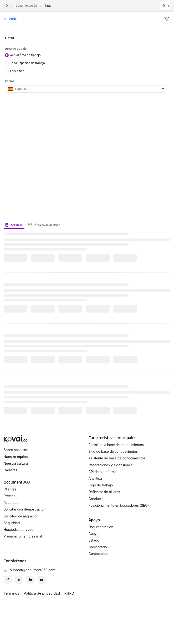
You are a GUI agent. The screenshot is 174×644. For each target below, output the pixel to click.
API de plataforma (102, 472)
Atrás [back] (10, 19)
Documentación (26, 6)
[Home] (6, 6)
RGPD (69, 593)
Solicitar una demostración (25, 509)
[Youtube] (42, 580)
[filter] (167, 19)
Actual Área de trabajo (25, 55)
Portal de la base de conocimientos (116, 445)
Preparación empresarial (23, 536)
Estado (94, 540)
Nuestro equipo (16, 457)
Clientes (10, 489)
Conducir (96, 499)
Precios (9, 496)
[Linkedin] (31, 580)
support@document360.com (33, 570)
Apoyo (93, 534)
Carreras (10, 470)
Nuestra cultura (16, 463)
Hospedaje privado (18, 530)
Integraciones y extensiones (110, 465)
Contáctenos (98, 554)
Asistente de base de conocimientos (117, 458)
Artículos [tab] (14, 225)
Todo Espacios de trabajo (27, 63)
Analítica (95, 478)
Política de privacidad (42, 593)
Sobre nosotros (16, 450)
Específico (17, 71)
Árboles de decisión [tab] (44, 225)
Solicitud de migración (21, 516)
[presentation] (15, 225)
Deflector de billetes (104, 492)
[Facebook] (8, 580)
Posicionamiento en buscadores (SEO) (119, 505)
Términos (11, 593)
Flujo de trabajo (101, 485)
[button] (165, 6)
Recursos (11, 503)
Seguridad (12, 523)
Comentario (98, 547)
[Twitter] (19, 580)
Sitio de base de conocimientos (113, 451)
